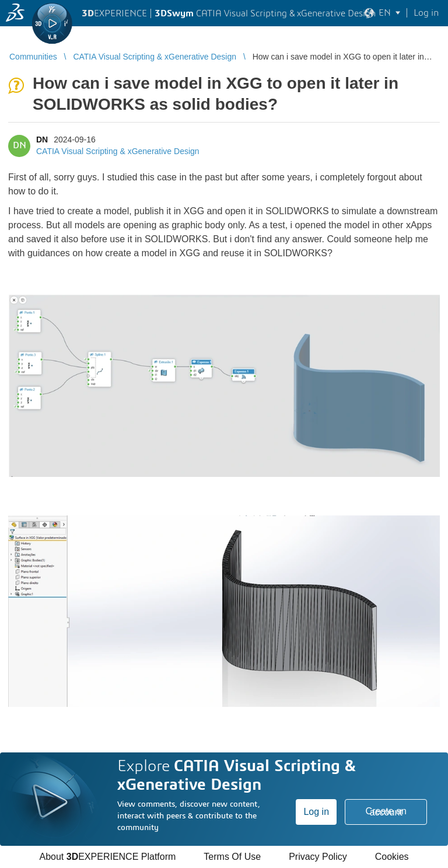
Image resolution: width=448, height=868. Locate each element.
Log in (316, 812)
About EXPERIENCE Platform (107, 857)
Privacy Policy (318, 857)
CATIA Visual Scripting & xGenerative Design (118, 151)
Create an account (386, 812)
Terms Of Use (232, 857)
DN (42, 140)
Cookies (392, 857)
